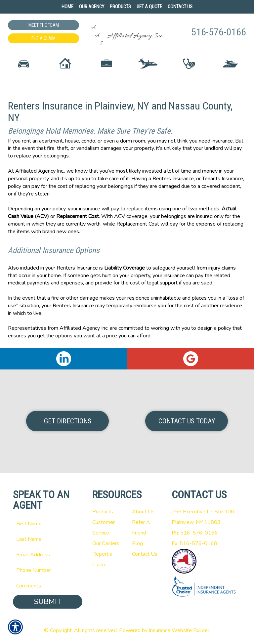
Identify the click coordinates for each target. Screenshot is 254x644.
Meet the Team (44, 25)
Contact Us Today (187, 421)
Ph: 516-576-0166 (195, 533)
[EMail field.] (48, 555)
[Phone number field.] (48, 570)
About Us (143, 512)
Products (103, 512)
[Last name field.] (48, 539)
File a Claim (43, 38)
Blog (137, 543)
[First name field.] (48, 524)
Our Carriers (106, 543)
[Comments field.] (48, 586)
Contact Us (145, 554)
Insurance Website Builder (179, 630)
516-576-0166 (219, 32)
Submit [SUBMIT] (48, 602)
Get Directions (68, 421)
